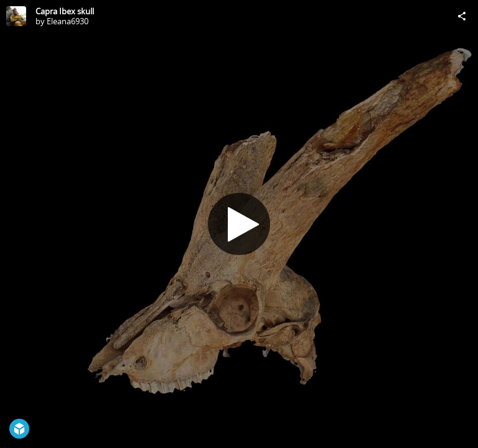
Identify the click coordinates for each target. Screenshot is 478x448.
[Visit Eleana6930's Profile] (16, 16)
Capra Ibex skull (65, 11)
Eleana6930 (68, 21)
